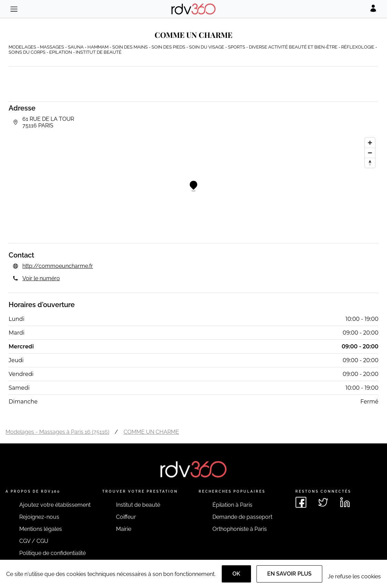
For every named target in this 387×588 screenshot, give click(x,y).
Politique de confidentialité (53, 553)
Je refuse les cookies (354, 576)
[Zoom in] (370, 143)
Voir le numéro (41, 278)
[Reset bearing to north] (370, 163)
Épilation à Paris (232, 505)
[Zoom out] (370, 153)
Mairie (124, 529)
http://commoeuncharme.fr (58, 266)
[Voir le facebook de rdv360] (301, 502)
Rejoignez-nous (39, 517)
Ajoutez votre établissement (55, 505)
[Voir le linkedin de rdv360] (345, 502)
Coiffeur (126, 517)
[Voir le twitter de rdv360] (323, 502)
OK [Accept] (236, 574)
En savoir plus (289, 574)
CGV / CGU (34, 541)
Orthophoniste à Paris (240, 529)
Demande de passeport (242, 517)
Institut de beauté (138, 505)
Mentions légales (41, 529)
